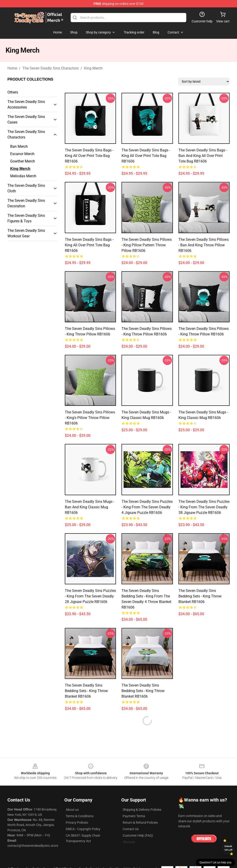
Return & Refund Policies (140, 823)
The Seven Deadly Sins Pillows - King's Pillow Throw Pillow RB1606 (90, 418)
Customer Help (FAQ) (138, 835)
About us (72, 810)
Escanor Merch (22, 154)
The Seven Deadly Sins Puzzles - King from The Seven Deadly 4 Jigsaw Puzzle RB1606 (147, 507)
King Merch (93, 68)
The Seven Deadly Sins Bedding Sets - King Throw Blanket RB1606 (200, 596)
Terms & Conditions (80, 816)
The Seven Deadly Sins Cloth (26, 188)
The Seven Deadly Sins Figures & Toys (26, 218)
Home (12, 68)
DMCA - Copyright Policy (83, 829)
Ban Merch (19, 146)
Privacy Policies (77, 823)
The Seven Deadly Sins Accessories (26, 104)
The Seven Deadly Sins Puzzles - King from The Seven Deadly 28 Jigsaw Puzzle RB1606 (90, 596)
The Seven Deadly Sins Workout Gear (26, 233)
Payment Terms (134, 816)
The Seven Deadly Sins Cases (26, 119)
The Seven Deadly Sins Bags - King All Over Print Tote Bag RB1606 (89, 156)
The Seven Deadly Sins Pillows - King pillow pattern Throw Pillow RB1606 (147, 245)
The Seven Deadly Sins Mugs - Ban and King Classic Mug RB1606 (90, 507)
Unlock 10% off (228, 848)
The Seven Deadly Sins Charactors (51, 68)
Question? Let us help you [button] (215, 862)
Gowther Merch (23, 161)
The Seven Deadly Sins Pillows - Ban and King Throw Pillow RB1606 (204, 245)
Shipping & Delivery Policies (142, 810)
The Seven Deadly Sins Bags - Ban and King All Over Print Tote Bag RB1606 (203, 156)
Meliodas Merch (23, 176)
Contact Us (131, 829)
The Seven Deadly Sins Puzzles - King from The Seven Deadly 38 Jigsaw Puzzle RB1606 (204, 507)
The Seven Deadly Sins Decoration (26, 203)
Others (13, 92)
